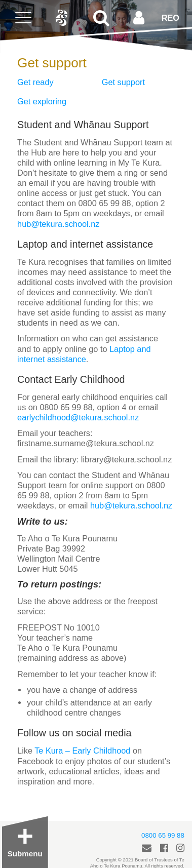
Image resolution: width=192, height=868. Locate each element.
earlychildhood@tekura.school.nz (78, 417)
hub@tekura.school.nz (58, 224)
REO (170, 18)
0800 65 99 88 (163, 835)
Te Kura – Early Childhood (82, 751)
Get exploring (42, 101)
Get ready (35, 82)
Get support (123, 82)
